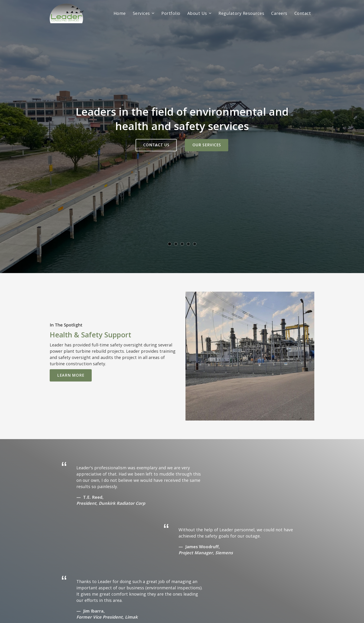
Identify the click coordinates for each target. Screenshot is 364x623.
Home (120, 13)
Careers (279, 13)
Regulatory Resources (241, 13)
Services (141, 13)
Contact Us (156, 145)
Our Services (207, 145)
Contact (303, 13)
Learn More (71, 375)
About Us (197, 13)
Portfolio (171, 13)
